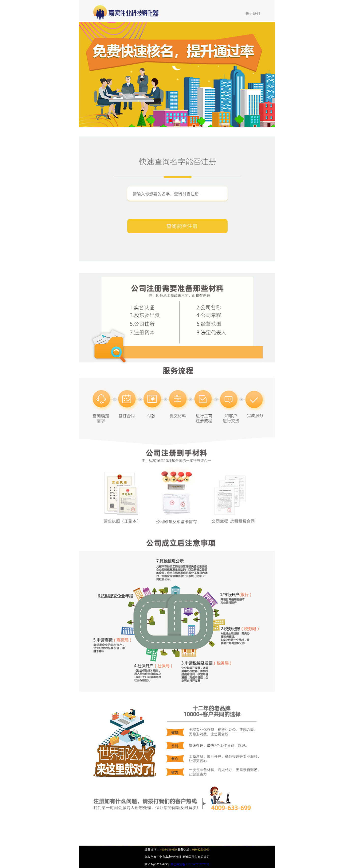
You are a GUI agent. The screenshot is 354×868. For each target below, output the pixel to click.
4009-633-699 (168, 850)
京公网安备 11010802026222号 (190, 864)
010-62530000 (201, 850)
